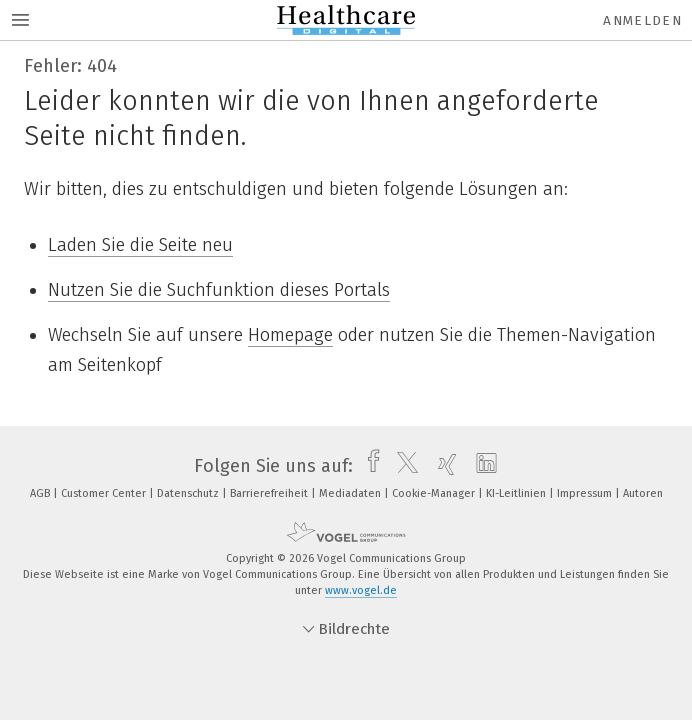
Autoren (643, 493)
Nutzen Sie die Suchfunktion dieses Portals (219, 290)
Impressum (586, 493)
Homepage (290, 335)
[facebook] (368, 466)
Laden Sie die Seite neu (140, 245)
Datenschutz (189, 493)
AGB (41, 493)
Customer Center (105, 493)
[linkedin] (481, 466)
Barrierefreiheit (270, 493)
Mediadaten (351, 493)
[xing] (442, 466)
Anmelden (642, 20)
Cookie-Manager (435, 493)
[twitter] (402, 466)
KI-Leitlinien (517, 493)
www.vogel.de (361, 590)
